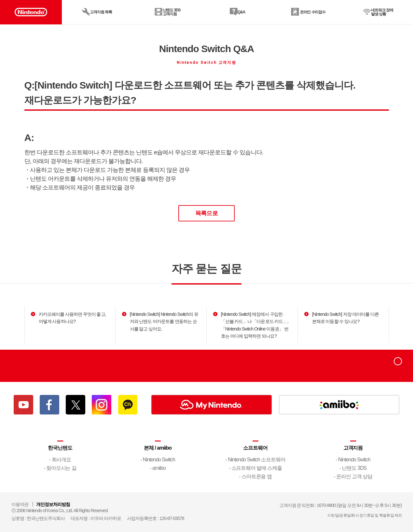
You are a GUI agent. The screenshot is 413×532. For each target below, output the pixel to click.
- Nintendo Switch (158, 460)
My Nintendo (212, 405)
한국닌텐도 (60, 448)
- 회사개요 (60, 460)
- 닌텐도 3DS (353, 468)
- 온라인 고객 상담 (353, 476)
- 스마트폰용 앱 (255, 476)
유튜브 (23, 405)
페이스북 (49, 405)
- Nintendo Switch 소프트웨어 (255, 460)
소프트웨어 (255, 448)
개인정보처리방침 (53, 504)
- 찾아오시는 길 (60, 468)
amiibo (339, 405)
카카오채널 (128, 405)
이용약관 (20, 504)
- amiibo (158, 468)
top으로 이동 (398, 365)
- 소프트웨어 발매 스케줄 (255, 468)
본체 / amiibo (158, 448)
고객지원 (353, 448)
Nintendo (32, 366)
